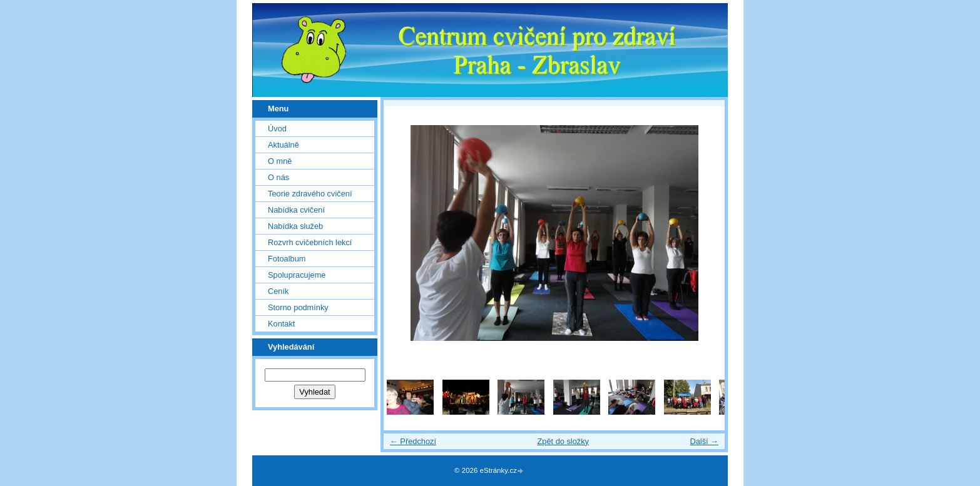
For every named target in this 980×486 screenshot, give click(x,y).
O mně (280, 161)
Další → (704, 441)
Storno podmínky (298, 307)
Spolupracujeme (297, 275)
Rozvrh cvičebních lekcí (310, 242)
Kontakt (281, 324)
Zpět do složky (563, 441)
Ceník (278, 291)
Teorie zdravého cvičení (310, 194)
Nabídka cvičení (296, 210)
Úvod (277, 129)
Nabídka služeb (295, 226)
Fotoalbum (287, 259)
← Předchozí (413, 441)
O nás (278, 177)
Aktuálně (283, 145)
